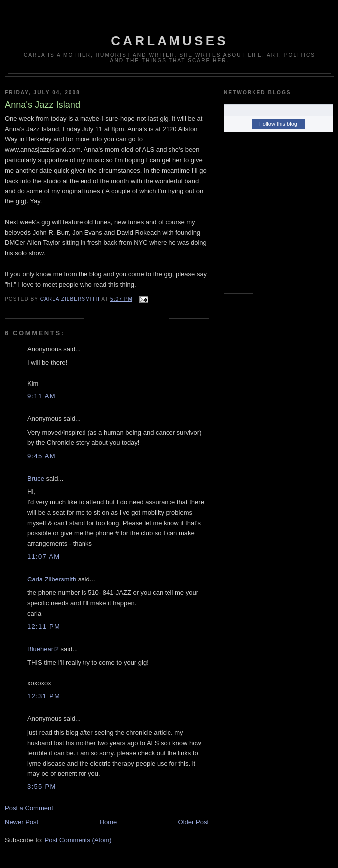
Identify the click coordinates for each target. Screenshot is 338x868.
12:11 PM (44, 627)
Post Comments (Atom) (78, 840)
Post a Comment (29, 808)
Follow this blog (278, 124)
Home (109, 822)
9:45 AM (42, 456)
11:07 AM (43, 556)
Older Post (194, 822)
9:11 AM (42, 396)
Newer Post (22, 822)
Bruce (36, 478)
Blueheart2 (43, 649)
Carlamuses (169, 41)
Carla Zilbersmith (52, 579)
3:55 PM (42, 787)
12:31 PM (44, 696)
